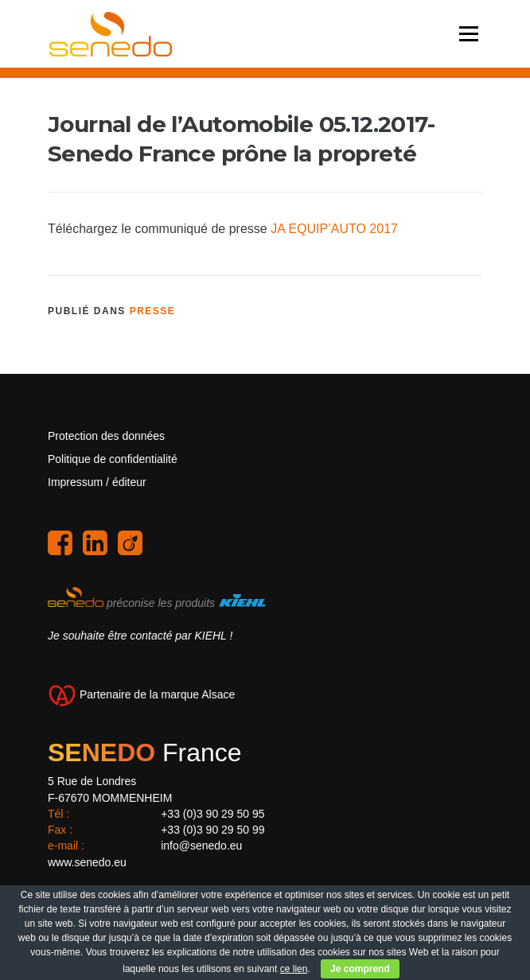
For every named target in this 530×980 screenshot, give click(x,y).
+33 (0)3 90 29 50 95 (212, 814)
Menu (468, 34)
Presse (153, 311)
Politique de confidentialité (113, 459)
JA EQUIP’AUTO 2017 (334, 229)
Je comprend (360, 969)
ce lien (294, 969)
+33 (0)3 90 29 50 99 (212, 830)
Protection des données (106, 436)
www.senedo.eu (87, 862)
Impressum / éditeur (97, 482)
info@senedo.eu (201, 846)
